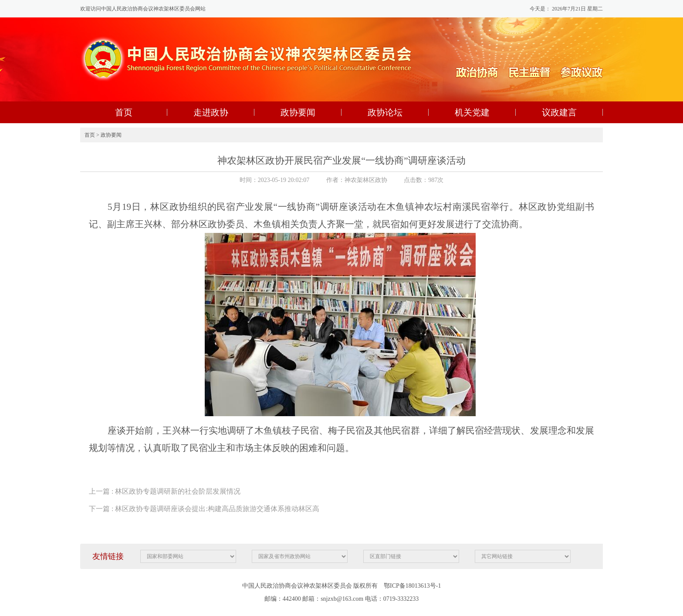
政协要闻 (298, 112)
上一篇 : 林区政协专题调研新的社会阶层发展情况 (165, 491)
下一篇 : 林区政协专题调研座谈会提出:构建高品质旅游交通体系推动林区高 (204, 509)
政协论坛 (385, 112)
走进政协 (211, 112)
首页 (124, 112)
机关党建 (472, 112)
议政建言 (559, 112)
